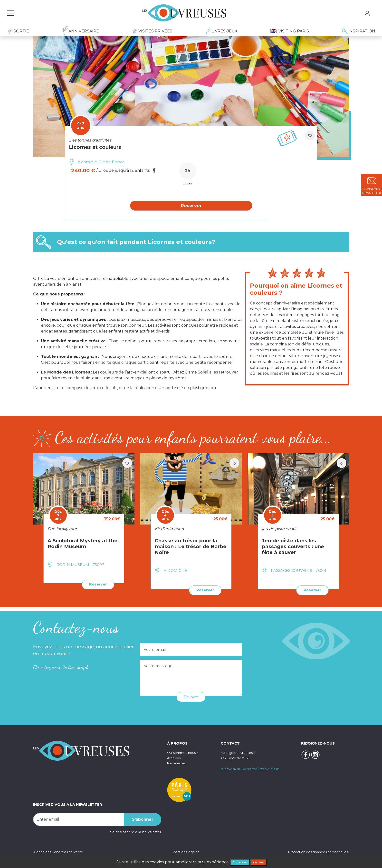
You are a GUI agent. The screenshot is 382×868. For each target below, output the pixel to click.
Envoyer (191, 697)
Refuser (260, 862)
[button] (191, 206)
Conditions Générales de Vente (60, 852)
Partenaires (177, 763)
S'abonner (143, 819)
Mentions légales (185, 852)
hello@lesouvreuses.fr (240, 752)
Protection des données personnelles (315, 852)
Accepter (238, 862)
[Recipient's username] (79, 819)
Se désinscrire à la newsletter (136, 832)
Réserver (97, 585)
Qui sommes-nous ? (185, 752)
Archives (175, 758)
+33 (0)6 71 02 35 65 (238, 758)
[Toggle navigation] (10, 13)
